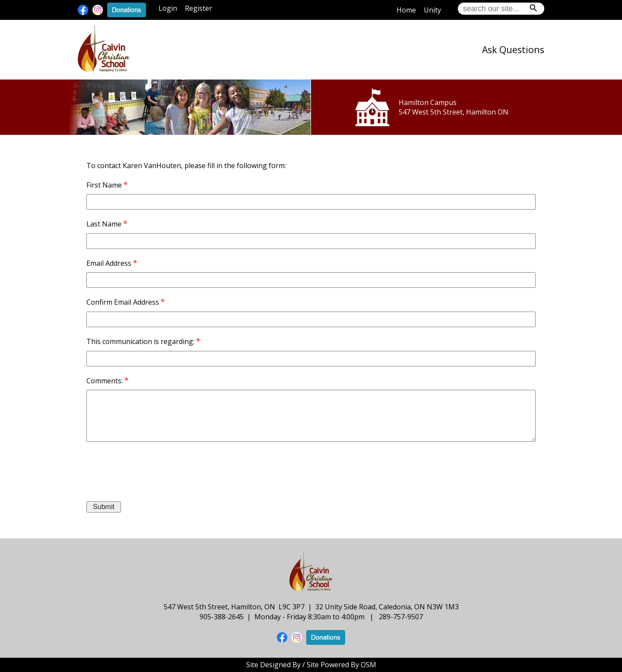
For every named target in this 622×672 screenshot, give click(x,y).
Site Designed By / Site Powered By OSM (311, 665)
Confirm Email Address (123, 302)
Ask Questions (513, 49)
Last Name (104, 224)
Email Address (109, 263)
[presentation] (152, 467)
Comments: (105, 381)
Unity (432, 10)
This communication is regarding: (140, 341)
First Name (104, 185)
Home (406, 10)
